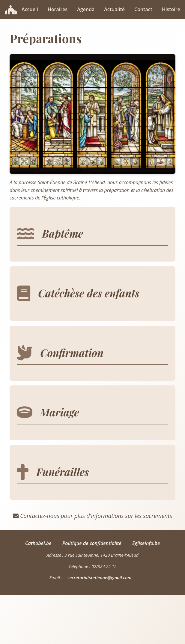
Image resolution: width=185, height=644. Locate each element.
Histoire (171, 9)
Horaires (58, 9)
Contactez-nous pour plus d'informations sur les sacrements (92, 516)
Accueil (30, 9)
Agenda (86, 9)
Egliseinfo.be (146, 543)
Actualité (114, 9)
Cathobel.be (38, 543)
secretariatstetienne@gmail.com (99, 578)
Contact (143, 9)
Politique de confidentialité (92, 543)
